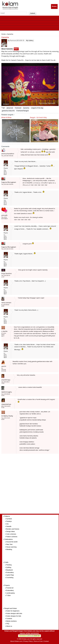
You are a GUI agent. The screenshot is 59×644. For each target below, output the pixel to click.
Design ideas (11, 531)
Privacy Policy (28, 641)
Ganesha (26, 108)
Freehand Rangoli (22, 111)
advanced (10, 108)
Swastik (9, 526)
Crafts (6, 562)
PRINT (16, 49)
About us (9, 626)
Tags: (3, 108)
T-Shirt (8, 595)
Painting (9, 565)
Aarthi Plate (10, 575)
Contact (46, 641)
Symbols (9, 519)
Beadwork (10, 570)
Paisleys (9, 521)
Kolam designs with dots (14, 613)
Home (3, 34)
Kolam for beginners (13, 611)
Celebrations (9, 539)
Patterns (7, 516)
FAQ (8, 624)
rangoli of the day (37, 108)
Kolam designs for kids (14, 616)
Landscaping (10, 593)
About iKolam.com (16, 641)
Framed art (10, 588)
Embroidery (10, 572)
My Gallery (30, 40)
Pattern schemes (12, 537)
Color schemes (11, 534)
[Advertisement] (32, 485)
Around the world (12, 542)
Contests (9, 619)
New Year (9, 544)
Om (7, 524)
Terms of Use (38, 641)
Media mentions (11, 621)
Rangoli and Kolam (11, 608)
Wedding (9, 549)
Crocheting (10, 578)
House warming (11, 547)
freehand (18, 108)
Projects (7, 585)
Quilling (9, 567)
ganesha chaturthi (8, 111)
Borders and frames (13, 529)
